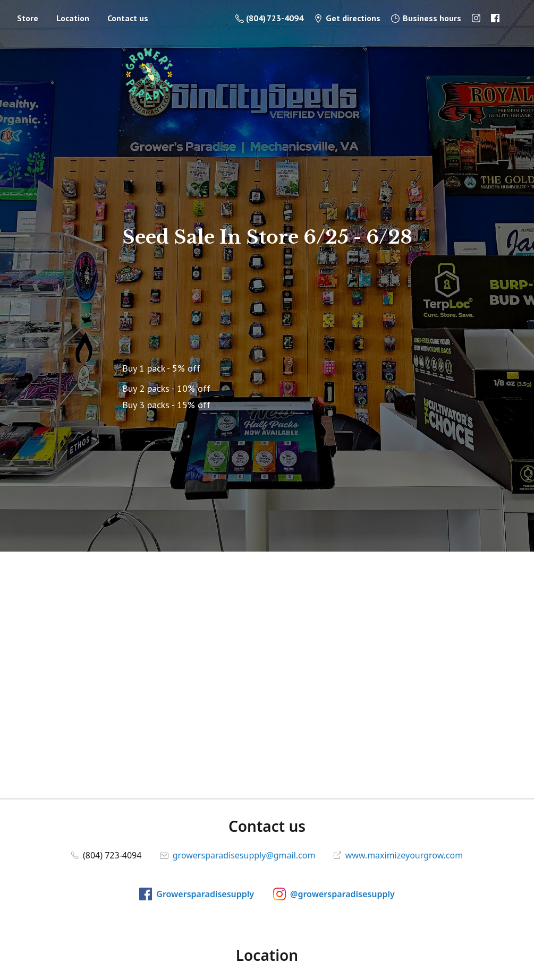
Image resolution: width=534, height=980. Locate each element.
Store (28, 18)
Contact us (128, 18)
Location (73, 18)
